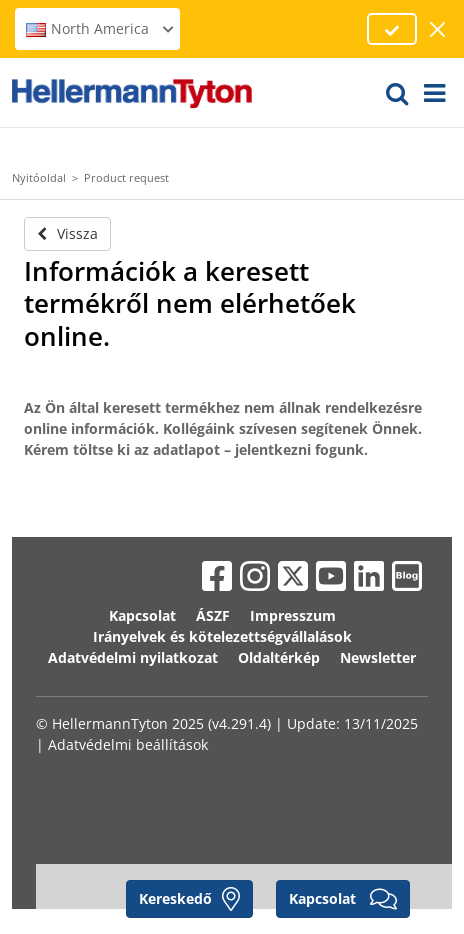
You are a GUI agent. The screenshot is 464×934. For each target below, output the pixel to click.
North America (100, 28)
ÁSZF (213, 615)
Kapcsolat (142, 615)
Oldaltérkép (279, 657)
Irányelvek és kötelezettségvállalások (222, 636)
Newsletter (378, 657)
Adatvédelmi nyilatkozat (133, 657)
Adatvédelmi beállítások (128, 744)
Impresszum (293, 615)
